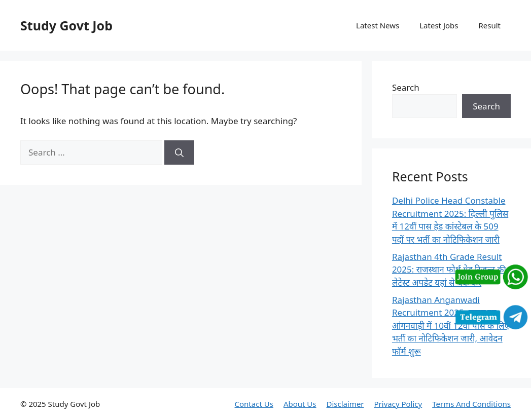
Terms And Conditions (471, 404)
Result (489, 25)
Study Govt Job (66, 25)
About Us (300, 404)
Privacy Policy (398, 404)
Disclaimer (345, 404)
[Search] (179, 152)
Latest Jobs (439, 25)
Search (406, 87)
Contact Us (254, 404)
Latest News (378, 25)
